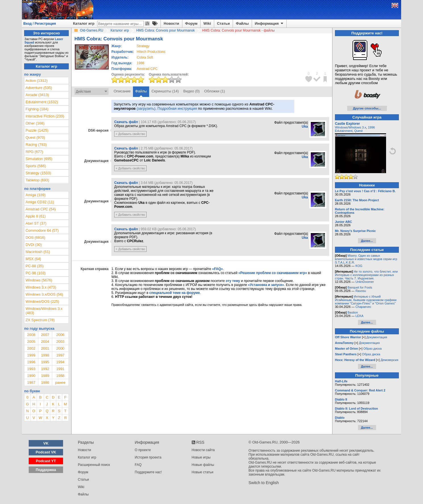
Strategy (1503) (38, 173)
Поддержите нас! (148, 472)
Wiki (207, 23)
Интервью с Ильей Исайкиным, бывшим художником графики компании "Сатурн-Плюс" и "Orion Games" (366, 300)
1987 (31, 382)
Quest (358, 131)
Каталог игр (84, 23)
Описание (122, 91)
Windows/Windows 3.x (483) (44, 311)
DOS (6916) (35, 238)
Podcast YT (46, 461)
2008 (31, 335)
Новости (171, 23)
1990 (31, 376)
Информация (269, 24)
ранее (60, 382)
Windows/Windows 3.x (351, 127)
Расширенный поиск (94, 465)
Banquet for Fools (360, 287)
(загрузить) (146, 108)
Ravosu (361, 291)
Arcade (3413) (37, 95)
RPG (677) (34, 152)
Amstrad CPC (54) (41, 209)
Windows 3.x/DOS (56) (44, 294)
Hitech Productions (151, 52)
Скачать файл (126, 122)
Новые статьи (203, 472)
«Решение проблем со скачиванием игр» (273, 273)
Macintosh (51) (38, 252)
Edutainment (344, 131)
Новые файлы (203, 465)
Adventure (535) (39, 88)
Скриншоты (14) (165, 91)
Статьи (223, 23)
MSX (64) (33, 259)
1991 (60, 369)
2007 (45, 335)
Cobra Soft (145, 57)
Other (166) (35, 123)
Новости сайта (203, 450)
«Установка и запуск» (266, 285)
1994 (60, 362)
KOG (359, 266)
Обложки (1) (215, 91)
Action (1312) (37, 81)
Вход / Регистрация (40, 24)
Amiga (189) (36, 195)
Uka (305, 126)
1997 (60, 355)
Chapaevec (363, 307)
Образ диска (372, 349)
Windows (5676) (39, 280)
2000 (60, 348)
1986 (140, 63)
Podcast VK (46, 452)
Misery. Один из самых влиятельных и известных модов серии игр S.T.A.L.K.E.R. (366, 259)
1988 (60, 376)
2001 (45, 348)
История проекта (148, 457)
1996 (31, 362)
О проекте (143, 450)
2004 (45, 342)
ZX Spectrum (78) (40, 320)
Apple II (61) (36, 216)
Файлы (242, 23)
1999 (31, 355)
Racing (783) (36, 145)
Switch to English (264, 483)
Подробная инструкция (177, 108)
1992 (45, 369)
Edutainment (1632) (42, 102)
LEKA (359, 316)
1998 (45, 355)
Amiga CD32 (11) (40, 202)
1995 (45, 362)
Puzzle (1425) (37, 130)
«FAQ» (217, 269)
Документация (377, 337)
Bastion (353, 312)
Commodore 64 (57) (42, 230)
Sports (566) (36, 166)
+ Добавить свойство (130, 134)
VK (46, 443)
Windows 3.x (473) (41, 287)
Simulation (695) (39, 159)
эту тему (233, 281)
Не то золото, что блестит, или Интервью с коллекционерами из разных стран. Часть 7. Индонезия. (366, 275)
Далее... (367, 241)
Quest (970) (35, 137)
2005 (31, 342)
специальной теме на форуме (175, 293)
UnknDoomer (365, 282)
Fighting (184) (37, 109)
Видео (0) (191, 91)
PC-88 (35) (35, 266)
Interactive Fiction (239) (45, 116)
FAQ (138, 465)
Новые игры (201, 457)
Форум (191, 23)
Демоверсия (389, 360)
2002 (31, 348)
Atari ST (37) (36, 223)
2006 (60, 335)
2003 (60, 342)
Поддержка (46, 470)
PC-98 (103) (36, 273)
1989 (45, 376)
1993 (31, 369)
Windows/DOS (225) (42, 301)
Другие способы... (367, 108)
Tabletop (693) (37, 180)
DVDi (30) (34, 245)
